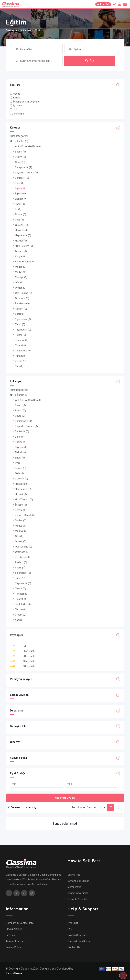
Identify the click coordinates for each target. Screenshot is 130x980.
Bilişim (20, 157)
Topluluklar (23, 351)
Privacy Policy (13, 947)
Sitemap (10, 935)
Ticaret (21, 345)
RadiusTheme (14, 973)
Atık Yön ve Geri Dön (28, 146)
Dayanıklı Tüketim (26, 173)
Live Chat (73, 923)
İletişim (21, 251)
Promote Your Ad (77, 899)
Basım (20, 152)
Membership (74, 887)
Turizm (21, 356)
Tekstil (20, 335)
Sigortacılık (23, 319)
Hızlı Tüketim (24, 246)
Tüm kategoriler (19, 136)
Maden (21, 267)
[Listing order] (87, 807)
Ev (18, 209)
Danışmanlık (24, 167)
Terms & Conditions (79, 941)
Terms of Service (15, 941)
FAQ (70, 929)
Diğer (20, 183)
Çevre (20, 162)
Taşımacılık (23, 330)
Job (15, 109)
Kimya (20, 256)
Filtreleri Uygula (65, 798)
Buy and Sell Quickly (78, 881)
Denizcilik (22, 178)
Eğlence (21, 194)
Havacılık (22, 230)
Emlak (17, 98)
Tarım (20, 324)
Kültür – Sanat (25, 262)
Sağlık (20, 314)
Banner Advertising (78, 893)
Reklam (21, 309)
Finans (21, 214)
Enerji (20, 204)
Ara (90, 61)
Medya (21, 272)
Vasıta (17, 94)
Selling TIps (74, 875)
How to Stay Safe (77, 935)
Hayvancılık (23, 235)
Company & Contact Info (20, 923)
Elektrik (21, 199)
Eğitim (20, 188)
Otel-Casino (24, 293)
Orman (21, 288)
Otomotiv (22, 298)
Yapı (19, 366)
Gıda (19, 220)
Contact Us (74, 947)
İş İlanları (18, 106)
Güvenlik (21, 225)
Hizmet (21, 241)
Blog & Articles (14, 929)
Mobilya (21, 277)
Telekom (22, 340)
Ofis (19, 283)
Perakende (23, 303)
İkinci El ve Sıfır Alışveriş (26, 101)
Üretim (21, 361)
